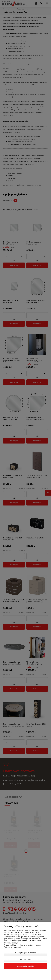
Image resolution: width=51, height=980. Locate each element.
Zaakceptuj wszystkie (25, 966)
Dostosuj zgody (26, 959)
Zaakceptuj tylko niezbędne (25, 953)
